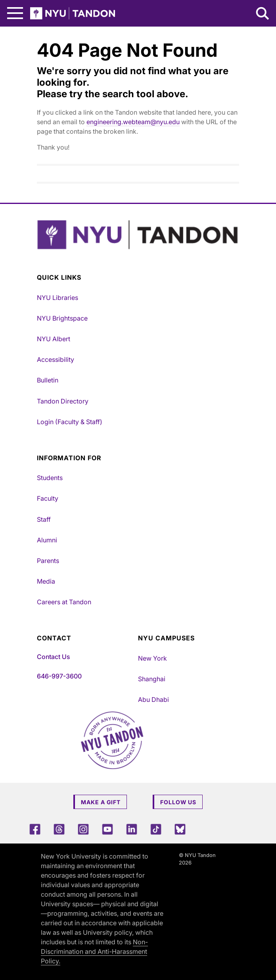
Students (50, 478)
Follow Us (178, 802)
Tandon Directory (63, 401)
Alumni (47, 540)
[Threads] (59, 829)
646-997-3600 (59, 676)
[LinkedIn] (132, 829)
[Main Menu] (15, 13)
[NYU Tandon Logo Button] (138, 235)
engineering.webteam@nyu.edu (133, 122)
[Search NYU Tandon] (263, 14)
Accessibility (56, 359)
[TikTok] (156, 829)
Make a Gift (101, 802)
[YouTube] (107, 829)
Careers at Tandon (64, 602)
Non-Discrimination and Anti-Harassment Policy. (94, 951)
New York (152, 658)
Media (46, 581)
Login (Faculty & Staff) (70, 422)
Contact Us (53, 657)
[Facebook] (35, 829)
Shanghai (152, 679)
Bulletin (48, 380)
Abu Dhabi (153, 699)
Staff (44, 519)
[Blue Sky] (180, 829)
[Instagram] (83, 829)
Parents (48, 561)
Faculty (48, 498)
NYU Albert (54, 339)
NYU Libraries (57, 298)
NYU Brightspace (62, 318)
